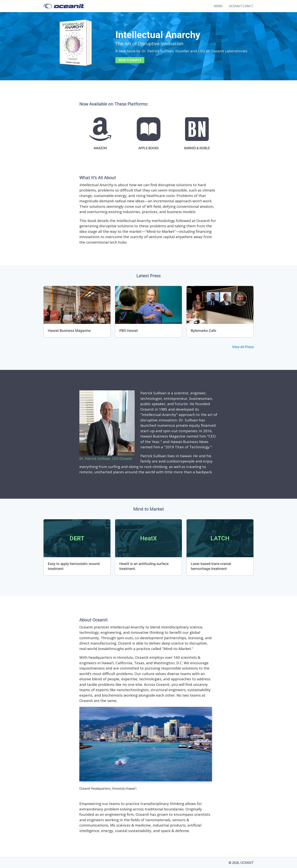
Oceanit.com (241, 6)
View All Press (243, 347)
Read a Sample (130, 60)
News (218, 6)
